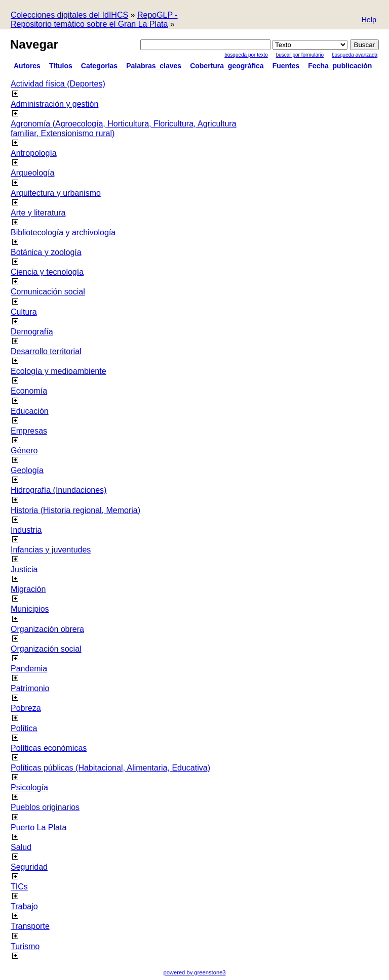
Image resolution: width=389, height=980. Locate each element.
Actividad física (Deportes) (58, 84)
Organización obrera (47, 629)
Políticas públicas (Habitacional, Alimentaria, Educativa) (110, 768)
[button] (369, 20)
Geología (27, 470)
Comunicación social (48, 292)
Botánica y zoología (46, 252)
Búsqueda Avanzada (355, 55)
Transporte (30, 926)
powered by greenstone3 (194, 972)
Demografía (32, 332)
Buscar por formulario (300, 55)
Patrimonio (30, 688)
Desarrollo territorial (46, 351)
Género (24, 451)
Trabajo (24, 906)
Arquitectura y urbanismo (56, 193)
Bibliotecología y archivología (63, 232)
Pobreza (26, 708)
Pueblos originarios (45, 807)
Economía (29, 391)
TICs (19, 887)
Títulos (61, 66)
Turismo (25, 946)
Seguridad (29, 867)
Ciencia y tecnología (47, 272)
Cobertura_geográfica (227, 66)
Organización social (46, 649)
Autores (27, 66)
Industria (26, 530)
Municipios (30, 609)
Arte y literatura (38, 213)
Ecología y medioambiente (59, 371)
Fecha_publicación (340, 66)
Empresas (29, 431)
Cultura (24, 312)
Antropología (34, 153)
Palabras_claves (154, 66)
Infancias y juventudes (51, 550)
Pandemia (29, 669)
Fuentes (286, 66)
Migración (28, 589)
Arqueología (32, 173)
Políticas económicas (49, 748)
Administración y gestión (54, 104)
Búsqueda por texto (246, 55)
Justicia (24, 569)
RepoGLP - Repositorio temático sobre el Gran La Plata (94, 19)
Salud (21, 847)
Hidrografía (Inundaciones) (59, 490)
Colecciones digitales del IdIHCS (69, 15)
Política (24, 728)
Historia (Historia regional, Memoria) (75, 510)
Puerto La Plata (38, 827)
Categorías (99, 66)
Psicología (29, 787)
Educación (30, 411)
